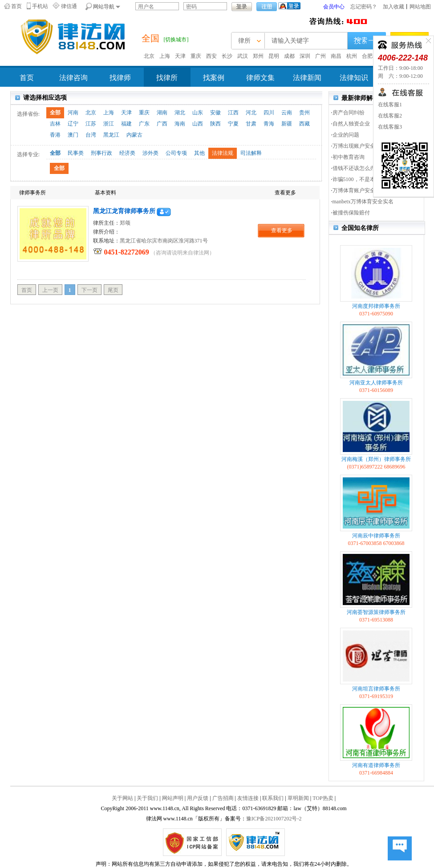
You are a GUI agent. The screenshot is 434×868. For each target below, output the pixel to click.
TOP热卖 (323, 798)
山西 (198, 124)
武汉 (243, 56)
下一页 (89, 290)
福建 (126, 124)
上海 (165, 56)
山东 (198, 113)
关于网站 (122, 798)
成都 (289, 56)
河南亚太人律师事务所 (376, 383)
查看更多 (282, 230)
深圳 (305, 56)
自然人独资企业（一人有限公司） (373, 124)
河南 (73, 113)
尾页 (113, 290)
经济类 (127, 153)
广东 (144, 124)
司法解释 (251, 153)
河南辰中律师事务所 (376, 536)
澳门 (73, 135)
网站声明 (173, 798)
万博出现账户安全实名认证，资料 (373, 146)
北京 (149, 56)
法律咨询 (73, 78)
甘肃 (251, 124)
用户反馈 (198, 798)
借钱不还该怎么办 (354, 168)
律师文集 (260, 78)
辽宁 (73, 124)
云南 (287, 113)
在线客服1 (390, 105)
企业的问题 (346, 135)
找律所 (167, 78)
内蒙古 (134, 135)
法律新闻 (307, 78)
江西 (233, 113)
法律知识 (354, 78)
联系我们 (273, 798)
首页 (16, 6)
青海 (269, 124)
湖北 (180, 113)
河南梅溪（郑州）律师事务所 (376, 459)
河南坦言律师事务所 (376, 689)
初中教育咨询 (349, 157)
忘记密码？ (364, 7)
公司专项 (176, 153)
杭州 (352, 56)
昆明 (274, 56)
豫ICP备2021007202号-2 (274, 819)
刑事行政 (101, 153)
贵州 (304, 113)
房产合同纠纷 (349, 113)
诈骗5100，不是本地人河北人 (367, 179)
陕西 (215, 124)
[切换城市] (176, 40)
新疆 (287, 124)
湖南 (162, 113)
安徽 (215, 113)
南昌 (336, 56)
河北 (251, 113)
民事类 (76, 153)
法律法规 (223, 153)
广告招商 (223, 798)
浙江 (109, 124)
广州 (320, 56)
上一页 (50, 290)
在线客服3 (390, 127)
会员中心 (334, 7)
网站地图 (420, 7)
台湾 (91, 135)
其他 (199, 153)
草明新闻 (298, 798)
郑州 (258, 56)
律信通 (69, 6)
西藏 (304, 124)
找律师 (120, 78)
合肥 (367, 56)
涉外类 (150, 153)
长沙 (227, 56)
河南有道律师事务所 (376, 765)
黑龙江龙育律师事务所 (124, 211)
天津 (180, 56)
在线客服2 (390, 116)
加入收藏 (393, 7)
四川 (269, 113)
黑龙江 (111, 135)
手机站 (40, 6)
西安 (211, 56)
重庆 (196, 56)
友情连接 (248, 798)
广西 (162, 124)
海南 (180, 124)
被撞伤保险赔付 (351, 213)
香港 (55, 135)
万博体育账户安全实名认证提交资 (373, 190)
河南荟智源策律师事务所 (376, 612)
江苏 (91, 124)
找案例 (214, 78)
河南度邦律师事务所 (376, 306)
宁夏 (233, 124)
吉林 (55, 124)
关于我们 (147, 798)
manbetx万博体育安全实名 (363, 202)
